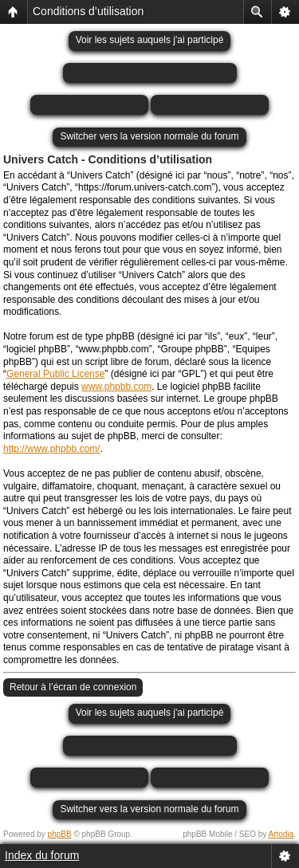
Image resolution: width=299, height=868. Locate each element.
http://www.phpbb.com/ (51, 449)
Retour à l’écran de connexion (73, 687)
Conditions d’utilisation (88, 11)
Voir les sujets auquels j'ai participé (150, 40)
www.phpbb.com (116, 387)
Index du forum (42, 855)
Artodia (281, 834)
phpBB (60, 834)
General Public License (55, 374)
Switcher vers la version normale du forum (149, 136)
